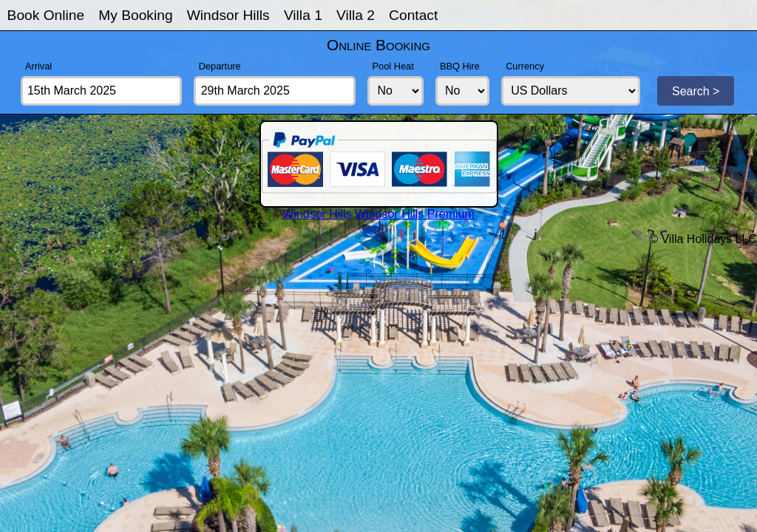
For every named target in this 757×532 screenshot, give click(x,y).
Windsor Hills (228, 15)
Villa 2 (356, 15)
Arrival (38, 66)
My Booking (135, 15)
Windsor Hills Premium (415, 214)
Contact (413, 15)
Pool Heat (393, 66)
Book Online (46, 15)
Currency (525, 66)
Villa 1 (303, 15)
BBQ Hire (460, 66)
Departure (220, 66)
